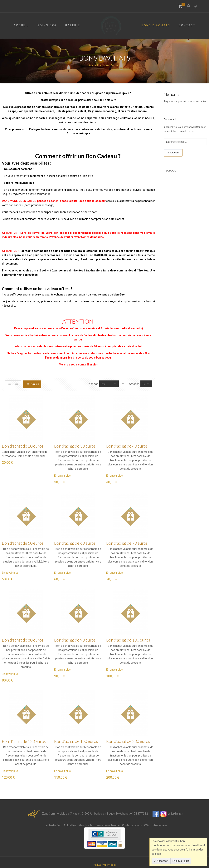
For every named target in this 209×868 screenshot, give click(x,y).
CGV (147, 825)
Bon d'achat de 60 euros (75, 543)
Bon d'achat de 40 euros (127, 446)
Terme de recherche (107, 825)
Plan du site (86, 825)
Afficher (134, 384)
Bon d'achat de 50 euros (23, 543)
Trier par (89, 384)
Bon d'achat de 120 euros (24, 741)
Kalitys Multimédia (105, 865)
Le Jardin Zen (53, 825)
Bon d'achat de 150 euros (76, 741)
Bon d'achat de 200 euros (128, 741)
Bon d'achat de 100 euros (128, 640)
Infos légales (160, 825)
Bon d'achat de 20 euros (23, 446)
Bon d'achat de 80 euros (23, 640)
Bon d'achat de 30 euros (75, 446)
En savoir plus (62, 476)
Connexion (195, 6)
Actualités (70, 825)
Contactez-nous (132, 825)
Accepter (162, 861)
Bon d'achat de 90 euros (75, 640)
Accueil (93, 65)
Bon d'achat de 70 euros (127, 543)
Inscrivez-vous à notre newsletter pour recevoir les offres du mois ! (185, 129)
